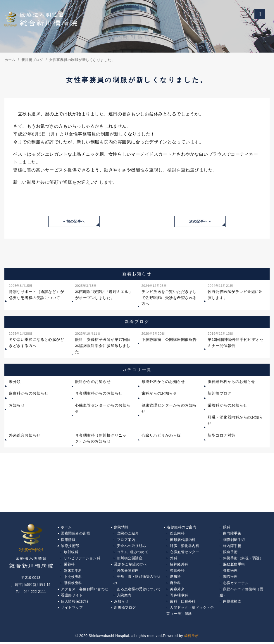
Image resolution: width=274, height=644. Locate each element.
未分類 (15, 382)
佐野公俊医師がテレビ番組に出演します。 (235, 292)
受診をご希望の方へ (131, 565)
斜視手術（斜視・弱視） (243, 559)
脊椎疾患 (230, 572)
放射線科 (71, 553)
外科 (174, 559)
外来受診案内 (128, 572)
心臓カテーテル (236, 584)
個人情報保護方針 (75, 603)
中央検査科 (73, 578)
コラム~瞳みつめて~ (134, 553)
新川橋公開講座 (130, 559)
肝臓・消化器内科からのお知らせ (235, 421)
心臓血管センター (185, 553)
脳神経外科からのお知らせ (231, 382)
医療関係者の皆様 (75, 534)
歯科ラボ (192, 638)
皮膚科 (175, 578)
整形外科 (177, 572)
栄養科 (69, 565)
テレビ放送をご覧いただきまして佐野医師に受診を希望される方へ (169, 295)
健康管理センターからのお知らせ (169, 409)
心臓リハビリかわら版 (161, 436)
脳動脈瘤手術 (234, 565)
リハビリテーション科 (82, 559)
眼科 (227, 527)
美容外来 (177, 590)
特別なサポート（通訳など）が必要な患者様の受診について (36, 292)
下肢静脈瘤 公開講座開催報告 (169, 336)
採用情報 (68, 540)
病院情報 (121, 527)
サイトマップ (72, 609)
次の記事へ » (200, 221)
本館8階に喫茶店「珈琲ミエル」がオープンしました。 (104, 292)
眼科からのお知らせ (93, 382)
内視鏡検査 (232, 603)
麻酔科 (175, 584)
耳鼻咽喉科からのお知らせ (99, 394)
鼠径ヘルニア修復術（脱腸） (242, 593)
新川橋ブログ (219, 394)
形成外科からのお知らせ (163, 382)
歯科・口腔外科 (183, 603)
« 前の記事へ (74, 221)
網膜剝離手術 (234, 540)
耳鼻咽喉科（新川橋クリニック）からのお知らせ (101, 439)
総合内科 (177, 534)
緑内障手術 (232, 546)
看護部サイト (72, 597)
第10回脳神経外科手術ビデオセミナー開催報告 (236, 340)
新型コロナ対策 (222, 436)
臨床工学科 (73, 572)
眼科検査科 (73, 584)
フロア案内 (126, 540)
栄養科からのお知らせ (227, 406)
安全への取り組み (132, 546)
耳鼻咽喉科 (179, 597)
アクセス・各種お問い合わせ (85, 590)
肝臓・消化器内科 (185, 546)
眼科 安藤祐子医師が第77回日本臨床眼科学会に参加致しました (103, 342)
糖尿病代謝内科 (183, 540)
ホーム (66, 527)
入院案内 (124, 597)
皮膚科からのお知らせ (29, 394)
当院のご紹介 (128, 534)
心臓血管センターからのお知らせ (103, 409)
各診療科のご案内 (182, 527)
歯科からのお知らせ (159, 394)
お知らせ (17, 406)
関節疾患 (230, 578)
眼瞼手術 (230, 553)
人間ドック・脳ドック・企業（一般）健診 (190, 612)
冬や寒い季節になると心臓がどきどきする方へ (36, 340)
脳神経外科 (179, 565)
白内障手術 (232, 534)
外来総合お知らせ (25, 436)
